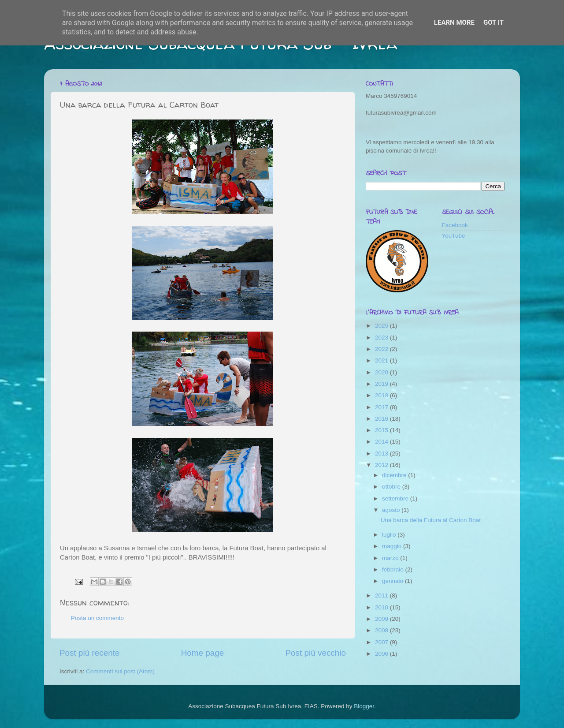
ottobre (392, 487)
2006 (382, 654)
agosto (392, 510)
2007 (382, 642)
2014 (382, 442)
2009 (382, 619)
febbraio (394, 569)
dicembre (395, 475)
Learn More (454, 22)
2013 (382, 454)
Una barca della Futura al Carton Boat (431, 520)
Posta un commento (97, 618)
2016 (382, 419)
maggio (393, 546)
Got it (493, 22)
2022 (382, 349)
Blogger (364, 706)
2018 (382, 395)
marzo (391, 558)
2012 (382, 465)
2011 (382, 595)
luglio (390, 535)
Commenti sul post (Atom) (120, 671)
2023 (382, 338)
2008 (382, 630)
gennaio (393, 581)
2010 (382, 607)
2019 (382, 384)
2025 (382, 326)
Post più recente (90, 653)
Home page (203, 653)
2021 (382, 360)
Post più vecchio (315, 653)
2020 (382, 372)
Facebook (455, 225)
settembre (396, 498)
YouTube (454, 236)
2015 (382, 430)
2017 (382, 407)
